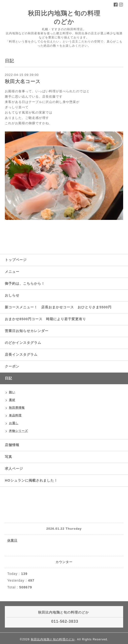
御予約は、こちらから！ (25, 283)
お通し (14, 423)
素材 (12, 400)
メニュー (12, 272)
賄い (12, 392)
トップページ (16, 260)
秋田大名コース (23, 81)
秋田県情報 (17, 408)
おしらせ (12, 295)
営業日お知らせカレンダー (27, 331)
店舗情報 (12, 445)
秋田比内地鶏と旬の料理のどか (53, 639)
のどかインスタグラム (23, 343)
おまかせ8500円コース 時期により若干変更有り (45, 319)
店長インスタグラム (21, 355)
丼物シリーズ (18, 431)
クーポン (12, 366)
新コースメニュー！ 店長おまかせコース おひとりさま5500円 (58, 307)
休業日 (12, 540)
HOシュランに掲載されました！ (31, 480)
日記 (8, 378)
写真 (8, 457)
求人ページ (14, 469)
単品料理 (15, 415)
